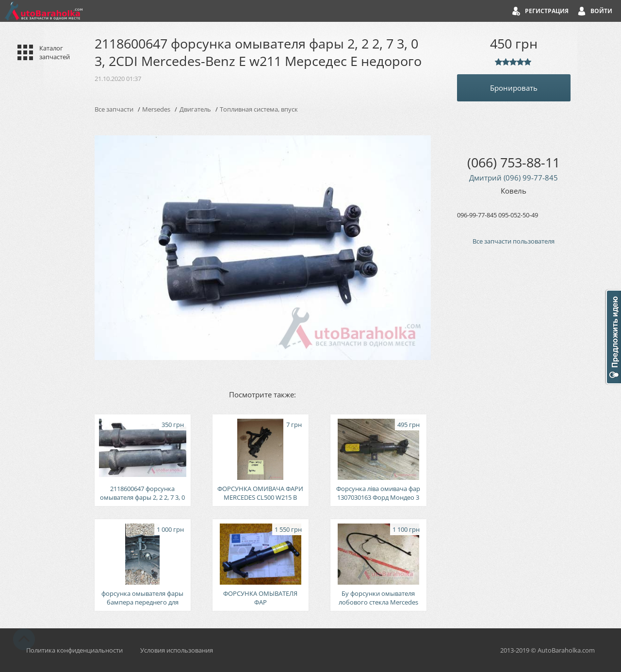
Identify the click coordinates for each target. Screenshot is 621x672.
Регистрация (547, 11)
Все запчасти (114, 109)
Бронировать (514, 88)
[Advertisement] (514, 417)
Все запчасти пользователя (514, 241)
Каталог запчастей (55, 52)
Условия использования (177, 650)
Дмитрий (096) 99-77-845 (514, 178)
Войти (601, 11)
